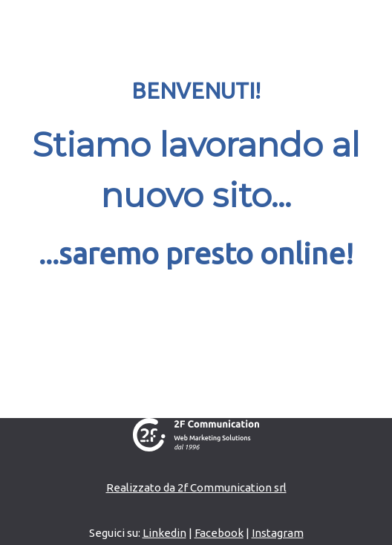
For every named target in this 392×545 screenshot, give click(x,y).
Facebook (219, 533)
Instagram (278, 533)
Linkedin (164, 533)
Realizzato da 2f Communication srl (196, 487)
